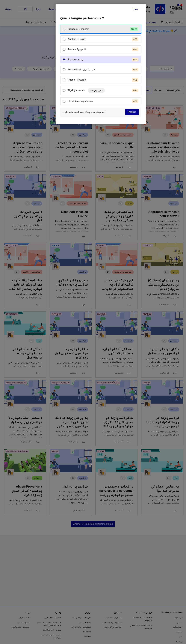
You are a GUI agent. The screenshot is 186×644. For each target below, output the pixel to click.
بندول (135, 9)
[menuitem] (101, 29)
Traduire (132, 112)
